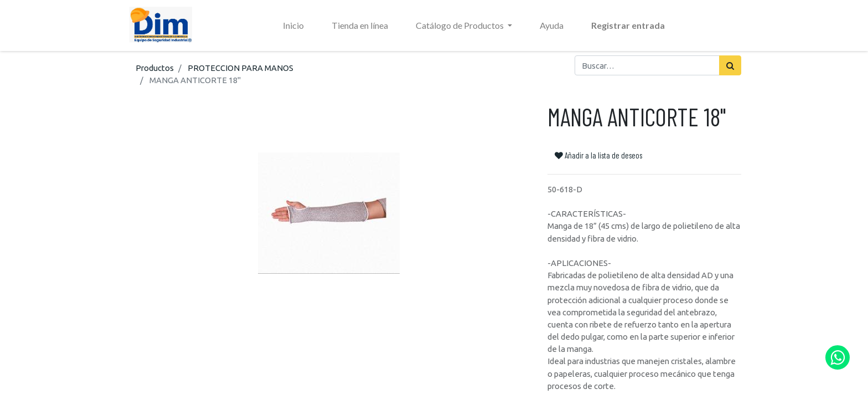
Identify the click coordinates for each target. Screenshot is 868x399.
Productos (155, 68)
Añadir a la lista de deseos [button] (598, 155)
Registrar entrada (628, 25)
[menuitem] (293, 25)
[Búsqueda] (730, 65)
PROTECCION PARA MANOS (241, 68)
